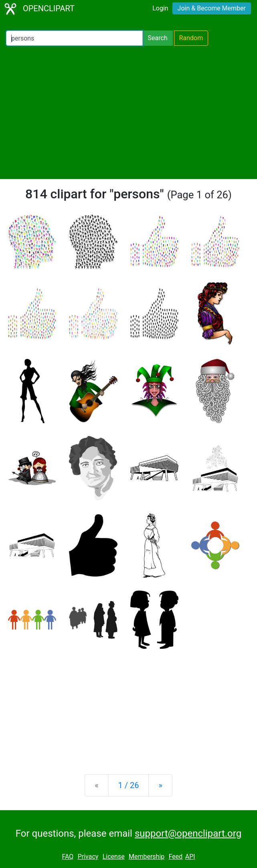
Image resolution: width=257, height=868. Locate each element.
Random (191, 38)
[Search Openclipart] (74, 38)
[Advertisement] (128, 112)
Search (157, 38)
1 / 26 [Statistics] (129, 785)
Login (160, 8)
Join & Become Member (212, 8)
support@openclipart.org (188, 833)
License (114, 857)
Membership (147, 857)
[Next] (160, 785)
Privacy (88, 857)
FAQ (68, 857)
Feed (176, 857)
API (190, 857)
